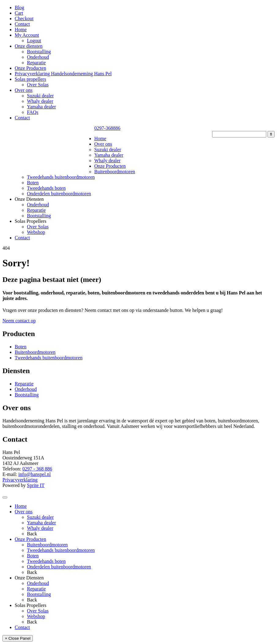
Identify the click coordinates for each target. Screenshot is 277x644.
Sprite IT (36, 485)
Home (21, 30)
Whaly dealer (40, 101)
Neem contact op (19, 321)
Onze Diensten (29, 199)
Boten (33, 183)
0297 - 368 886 (37, 469)
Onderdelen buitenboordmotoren (59, 194)
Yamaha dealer (41, 107)
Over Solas (38, 85)
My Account (27, 35)
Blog (19, 7)
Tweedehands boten (46, 188)
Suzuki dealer (40, 96)
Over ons (24, 90)
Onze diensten (29, 46)
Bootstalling (39, 52)
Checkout (24, 19)
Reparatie (36, 63)
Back (32, 534)
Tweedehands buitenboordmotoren (61, 177)
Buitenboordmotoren (115, 172)
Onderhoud (38, 57)
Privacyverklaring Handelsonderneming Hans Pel (63, 74)
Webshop (36, 232)
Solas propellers (30, 79)
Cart (19, 13)
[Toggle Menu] (5, 497)
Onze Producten (30, 68)
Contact (22, 24)
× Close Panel (18, 638)
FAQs (33, 112)
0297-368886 (107, 128)
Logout (34, 41)
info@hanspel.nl (35, 474)
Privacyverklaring (20, 480)
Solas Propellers (31, 221)
